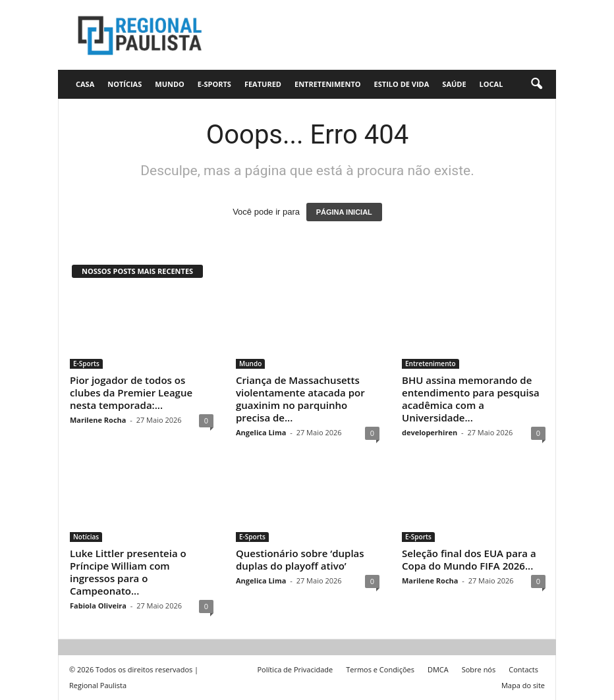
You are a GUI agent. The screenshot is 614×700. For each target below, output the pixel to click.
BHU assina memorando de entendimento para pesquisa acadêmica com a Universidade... (471, 399)
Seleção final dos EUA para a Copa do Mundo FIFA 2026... (469, 559)
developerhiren (430, 432)
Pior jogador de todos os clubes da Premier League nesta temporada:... (131, 392)
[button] (536, 84)
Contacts (523, 669)
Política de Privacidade (295, 669)
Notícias (125, 84)
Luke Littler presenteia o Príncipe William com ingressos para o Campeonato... (128, 572)
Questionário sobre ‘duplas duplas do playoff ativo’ (300, 559)
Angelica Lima (261, 432)
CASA (85, 84)
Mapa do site (523, 685)
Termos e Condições (380, 669)
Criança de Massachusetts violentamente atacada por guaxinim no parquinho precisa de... (300, 399)
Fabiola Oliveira (98, 606)
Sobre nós (479, 669)
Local (491, 84)
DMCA (438, 669)
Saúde (454, 84)
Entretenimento (328, 84)
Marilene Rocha (98, 420)
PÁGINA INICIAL (344, 212)
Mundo (170, 84)
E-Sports (214, 84)
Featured (263, 84)
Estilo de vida (402, 84)
